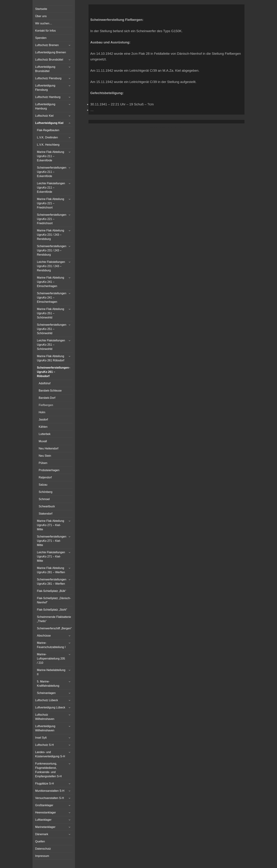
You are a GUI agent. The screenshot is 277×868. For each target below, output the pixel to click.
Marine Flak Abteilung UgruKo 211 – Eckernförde (51, 156)
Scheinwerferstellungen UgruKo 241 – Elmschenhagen (52, 298)
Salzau (43, 485)
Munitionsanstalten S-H (50, 791)
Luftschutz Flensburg (48, 78)
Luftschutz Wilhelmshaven (45, 717)
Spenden (41, 38)
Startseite (41, 9)
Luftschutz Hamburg (48, 97)
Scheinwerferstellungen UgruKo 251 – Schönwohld (52, 329)
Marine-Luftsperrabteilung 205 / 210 (51, 659)
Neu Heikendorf (48, 448)
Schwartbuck (47, 506)
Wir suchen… (44, 23)
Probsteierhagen (49, 470)
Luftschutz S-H (44, 745)
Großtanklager (44, 805)
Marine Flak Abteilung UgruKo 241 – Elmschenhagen (51, 282)
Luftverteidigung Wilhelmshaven (45, 728)
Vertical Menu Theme (173, 127)
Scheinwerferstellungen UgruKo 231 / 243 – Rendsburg (52, 250)
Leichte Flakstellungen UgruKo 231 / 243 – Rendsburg (51, 266)
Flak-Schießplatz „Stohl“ (52, 610)
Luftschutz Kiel (44, 116)
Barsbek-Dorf (47, 398)
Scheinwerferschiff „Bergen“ (54, 628)
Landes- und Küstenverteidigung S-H (50, 754)
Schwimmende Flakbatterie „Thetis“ (54, 619)
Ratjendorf (45, 477)
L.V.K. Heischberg (48, 145)
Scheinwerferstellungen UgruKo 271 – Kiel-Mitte (52, 541)
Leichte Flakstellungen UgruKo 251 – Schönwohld (51, 345)
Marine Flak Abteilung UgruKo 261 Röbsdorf (51, 358)
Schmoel (44, 499)
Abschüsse (44, 636)
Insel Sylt (41, 738)
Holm (42, 412)
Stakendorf (45, 514)
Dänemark (42, 834)
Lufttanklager (43, 820)
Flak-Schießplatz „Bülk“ (51, 591)
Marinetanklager (45, 827)
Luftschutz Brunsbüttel (49, 60)
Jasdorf (43, 420)
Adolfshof (45, 383)
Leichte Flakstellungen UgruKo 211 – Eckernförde (51, 188)
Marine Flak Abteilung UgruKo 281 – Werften (51, 570)
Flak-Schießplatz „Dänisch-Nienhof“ (54, 600)
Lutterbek (45, 434)
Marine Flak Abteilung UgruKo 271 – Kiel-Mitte (51, 525)
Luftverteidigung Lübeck (50, 707)
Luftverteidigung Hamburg (45, 106)
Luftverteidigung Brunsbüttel (45, 69)
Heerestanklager (45, 812)
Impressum (42, 856)
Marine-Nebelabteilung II (51, 672)
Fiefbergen (46, 405)
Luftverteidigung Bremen (51, 52)
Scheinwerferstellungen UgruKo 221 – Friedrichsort (52, 219)
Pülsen (43, 463)
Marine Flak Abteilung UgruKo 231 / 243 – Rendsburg (51, 235)
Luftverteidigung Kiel (49, 123)
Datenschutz (43, 849)
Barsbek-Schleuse (50, 391)
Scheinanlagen (46, 693)
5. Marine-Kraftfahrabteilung (48, 684)
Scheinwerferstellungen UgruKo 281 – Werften (52, 582)
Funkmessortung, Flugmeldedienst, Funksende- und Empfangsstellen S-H (48, 770)
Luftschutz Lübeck (47, 700)
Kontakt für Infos (45, 31)
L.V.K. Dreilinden (47, 137)
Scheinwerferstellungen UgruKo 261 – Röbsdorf (53, 372)
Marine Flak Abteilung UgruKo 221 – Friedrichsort (51, 203)
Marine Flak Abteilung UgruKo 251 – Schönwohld (51, 313)
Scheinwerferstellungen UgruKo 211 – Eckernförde (52, 172)
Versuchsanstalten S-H (50, 798)
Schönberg (45, 492)
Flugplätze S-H (45, 784)
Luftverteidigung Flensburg (45, 88)
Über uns (41, 16)
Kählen (43, 427)
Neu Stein (45, 456)
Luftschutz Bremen (47, 45)
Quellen (40, 841)
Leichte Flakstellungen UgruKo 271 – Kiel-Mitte (51, 557)
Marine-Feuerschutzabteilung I (51, 645)
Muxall (43, 441)
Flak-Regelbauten (48, 130)
